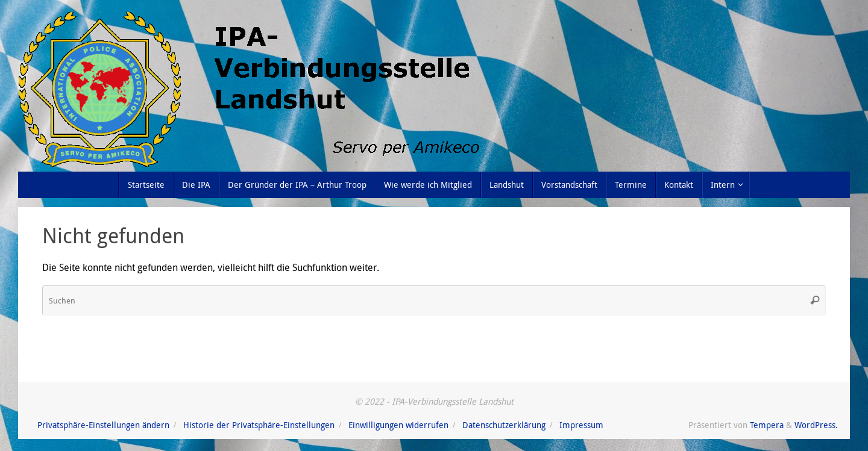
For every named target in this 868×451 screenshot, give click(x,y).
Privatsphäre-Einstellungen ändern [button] (103, 425)
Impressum (581, 425)
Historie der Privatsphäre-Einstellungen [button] (259, 425)
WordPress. (816, 425)
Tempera (767, 425)
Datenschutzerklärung (504, 425)
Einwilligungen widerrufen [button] (398, 425)
